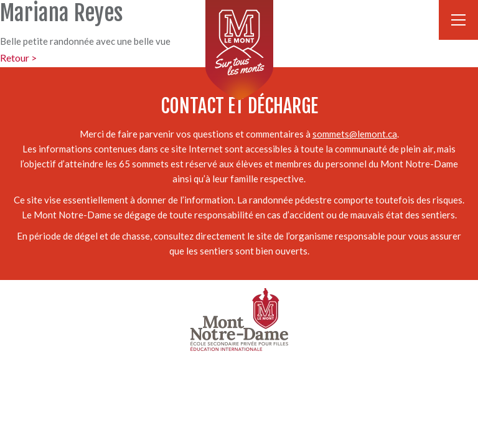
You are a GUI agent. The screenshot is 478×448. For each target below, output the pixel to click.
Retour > (18, 58)
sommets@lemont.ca (355, 134)
